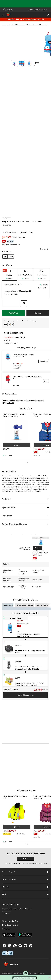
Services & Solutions (26, 879)
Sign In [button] (26, 859)
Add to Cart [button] (13, 313)
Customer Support (26, 872)
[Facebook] (4, 946)
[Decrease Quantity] (4, 303)
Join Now (44, 863)
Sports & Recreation (17, 25)
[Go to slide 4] (37, 64)
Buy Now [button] (38, 313)
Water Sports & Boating (37, 25)
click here (10, 403)
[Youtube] (20, 946)
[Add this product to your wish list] (24, 303)
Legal (26, 894)
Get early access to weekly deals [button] (24, 978)
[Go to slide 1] (14, 64)
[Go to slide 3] (29, 64)
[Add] (46, 381)
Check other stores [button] (11, 294)
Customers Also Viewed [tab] (24, 605)
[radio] (5, 257)
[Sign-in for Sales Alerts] (11, 245)
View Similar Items (27, 232)
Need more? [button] (43, 288)
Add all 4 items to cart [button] (26, 695)
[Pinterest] (25, 946)
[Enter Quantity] (11, 303)
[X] (10, 946)
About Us (26, 887)
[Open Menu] (3, 15)
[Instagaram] (15, 946)
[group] (39, 452)
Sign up (7, 913)
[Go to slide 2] (22, 64)
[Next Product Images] (47, 48)
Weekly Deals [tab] (8, 605)
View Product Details (10, 232)
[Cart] (48, 15)
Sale (4, 241)
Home (4, 25)
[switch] (22, 548)
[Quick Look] (44, 361)
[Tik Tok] (31, 946)
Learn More (7, 929)
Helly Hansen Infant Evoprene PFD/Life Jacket (22, 221)
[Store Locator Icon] (4, 10)
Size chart (44, 249)
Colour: (5, 251)
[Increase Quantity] (18, 303)
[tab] (9, 274)
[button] (20, 285)
